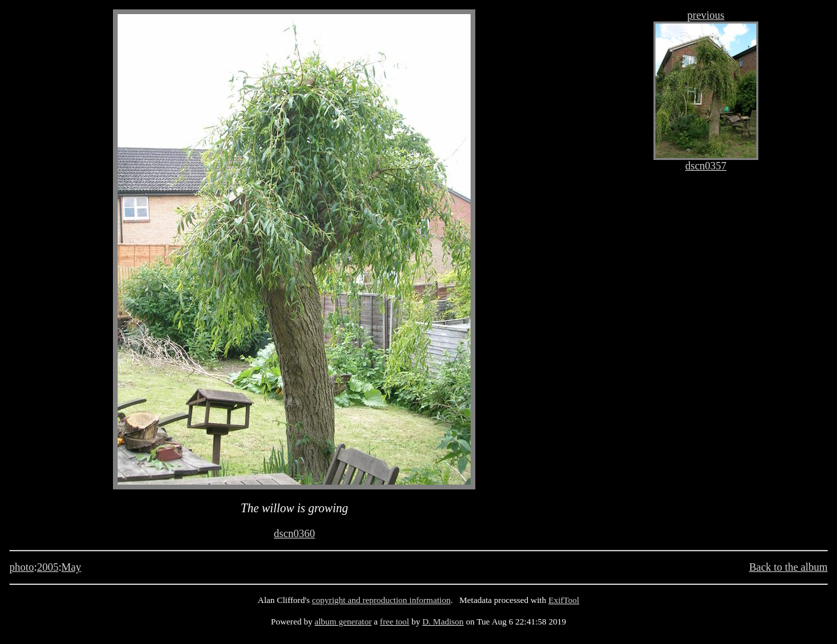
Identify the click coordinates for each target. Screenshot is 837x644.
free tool (395, 621)
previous (706, 15)
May (71, 567)
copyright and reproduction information (381, 600)
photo (22, 567)
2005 (48, 567)
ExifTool (564, 600)
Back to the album (788, 567)
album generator (343, 621)
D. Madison (443, 621)
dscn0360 (294, 533)
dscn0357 (706, 166)
